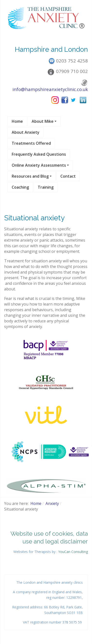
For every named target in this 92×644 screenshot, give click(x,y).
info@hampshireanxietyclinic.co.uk (50, 89)
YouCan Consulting (73, 552)
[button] (44, 121)
